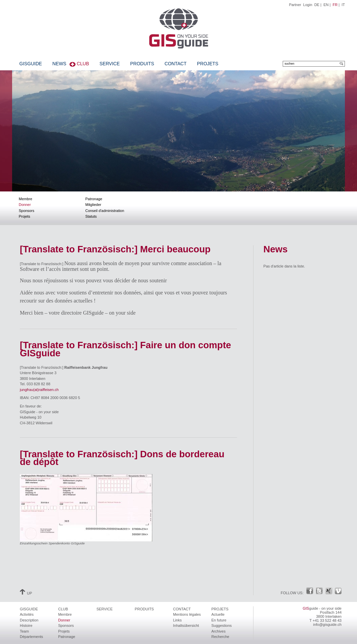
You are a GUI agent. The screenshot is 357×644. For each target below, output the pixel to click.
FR (335, 5)
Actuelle (218, 614)
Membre (26, 199)
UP (26, 593)
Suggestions (222, 625)
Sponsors (27, 211)
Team (24, 631)
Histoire (26, 625)
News (59, 64)
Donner (25, 205)
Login (308, 5)
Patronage (94, 199)
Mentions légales (187, 614)
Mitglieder (93, 205)
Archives (219, 631)
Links (177, 620)
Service (110, 64)
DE (317, 5)
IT (343, 5)
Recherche (220, 637)
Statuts (91, 216)
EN (326, 5)
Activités (27, 614)
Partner (295, 5)
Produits (142, 64)
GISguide (31, 64)
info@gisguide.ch (327, 624)
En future (219, 620)
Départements (31, 637)
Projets (208, 64)
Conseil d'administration (105, 211)
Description (29, 620)
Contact (175, 64)
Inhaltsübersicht (186, 625)
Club (83, 64)
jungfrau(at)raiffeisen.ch (39, 390)
